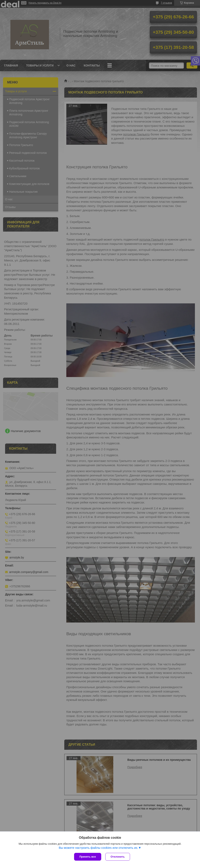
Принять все (88, 857)
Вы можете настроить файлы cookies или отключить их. (98, 848)
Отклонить (118, 857)
